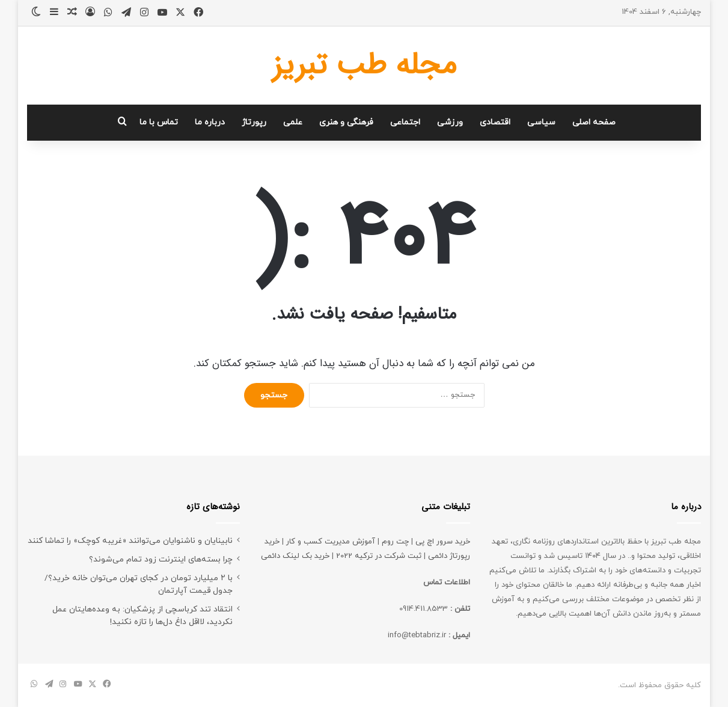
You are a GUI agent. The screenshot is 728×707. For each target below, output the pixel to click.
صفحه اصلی (594, 122)
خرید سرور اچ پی (443, 542)
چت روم (395, 542)
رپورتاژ (254, 122)
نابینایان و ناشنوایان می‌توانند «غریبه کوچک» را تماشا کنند (130, 541)
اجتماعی (405, 122)
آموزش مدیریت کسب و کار (331, 542)
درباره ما (210, 122)
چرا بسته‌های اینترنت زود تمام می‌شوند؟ (161, 559)
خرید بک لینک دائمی (295, 556)
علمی (293, 122)
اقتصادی (495, 122)
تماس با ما (159, 122)
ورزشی (450, 122)
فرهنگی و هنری (346, 122)
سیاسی (541, 122)
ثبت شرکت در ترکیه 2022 (379, 556)
